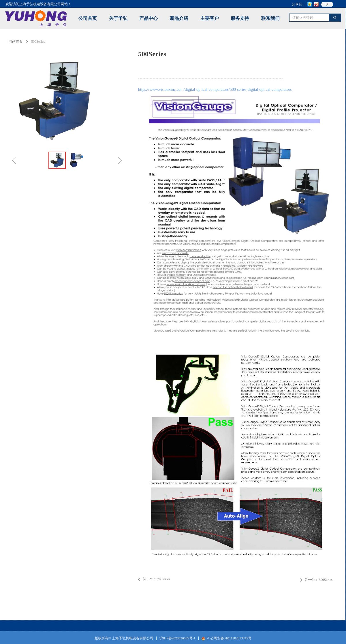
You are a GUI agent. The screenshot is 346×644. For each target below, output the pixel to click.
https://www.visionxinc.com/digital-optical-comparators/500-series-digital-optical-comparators (215, 90)
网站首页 (16, 42)
